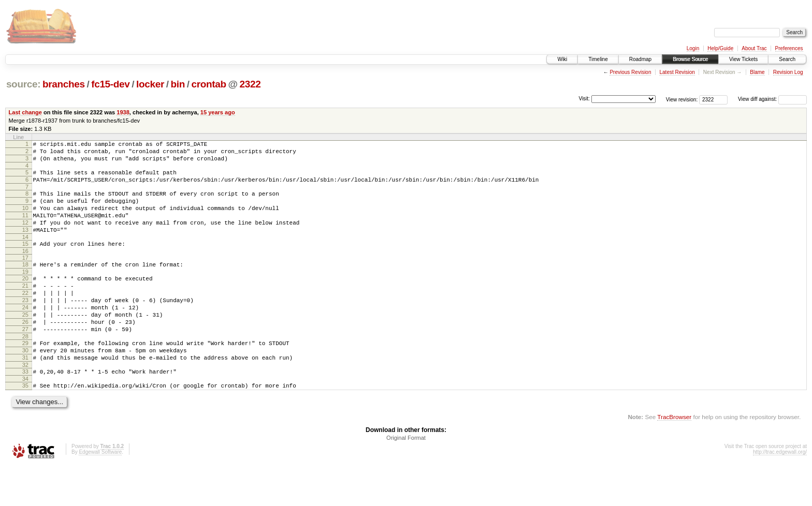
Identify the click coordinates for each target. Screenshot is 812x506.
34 (25, 418)
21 (25, 307)
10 (25, 219)
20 (25, 299)
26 (25, 351)
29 (25, 376)
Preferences (789, 48)
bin (177, 84)
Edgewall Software (100, 492)
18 (25, 283)
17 (25, 276)
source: (23, 84)
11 (25, 228)
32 (25, 402)
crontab (208, 84)
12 (25, 236)
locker (150, 84)
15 (25, 261)
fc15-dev (110, 84)
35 (25, 424)
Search (787, 59)
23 (25, 325)
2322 (250, 84)
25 (25, 343)
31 (25, 393)
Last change (25, 112)
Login (693, 48)
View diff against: (772, 99)
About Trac (754, 48)
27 (25, 360)
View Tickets (743, 59)
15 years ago (218, 112)
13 (25, 245)
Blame (757, 72)
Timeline (598, 59)
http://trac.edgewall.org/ (780, 492)
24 (25, 334)
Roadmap (640, 59)
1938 (123, 112)
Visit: (584, 99)
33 (25, 409)
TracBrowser (674, 457)
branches (64, 84)
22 (25, 316)
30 (25, 384)
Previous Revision (630, 72)
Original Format (406, 478)
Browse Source (690, 59)
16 (25, 270)
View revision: (682, 99)
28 (25, 369)
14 (25, 254)
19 (25, 292)
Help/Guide (720, 48)
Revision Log (788, 72)
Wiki (562, 59)
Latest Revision (677, 72)
